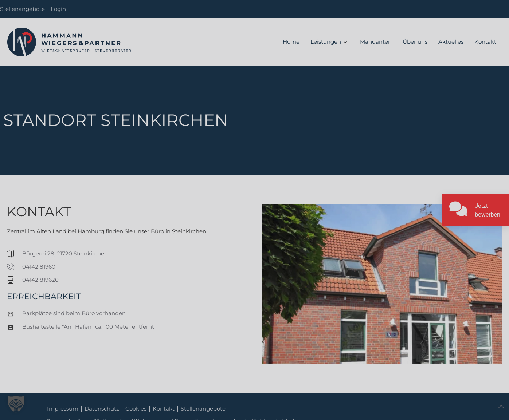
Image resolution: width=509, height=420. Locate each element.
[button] (16, 404)
